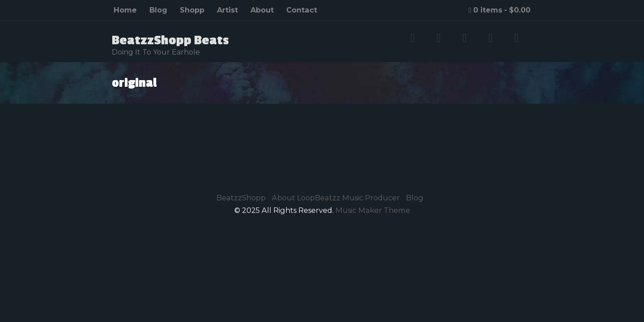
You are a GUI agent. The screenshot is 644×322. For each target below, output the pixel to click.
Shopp (192, 10)
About (262, 10)
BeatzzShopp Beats (170, 40)
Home (125, 10)
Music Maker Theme (373, 210)
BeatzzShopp (241, 198)
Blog (158, 10)
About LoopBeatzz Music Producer (336, 198)
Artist (227, 10)
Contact (302, 10)
